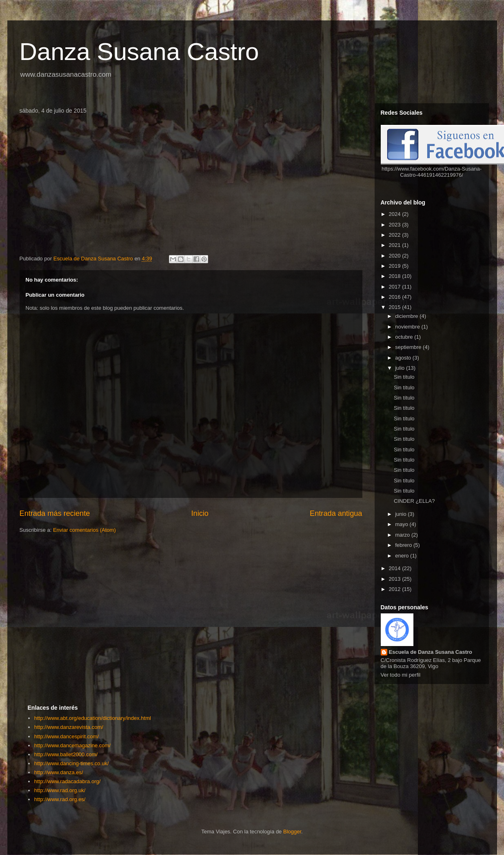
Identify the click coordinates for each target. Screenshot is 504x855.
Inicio (200, 513)
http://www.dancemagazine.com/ (72, 745)
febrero (404, 545)
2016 (396, 297)
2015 (396, 307)
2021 (396, 245)
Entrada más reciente (55, 513)
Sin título (404, 377)
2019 (396, 266)
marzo (403, 535)
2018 (396, 276)
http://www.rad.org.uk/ (60, 790)
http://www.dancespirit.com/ (67, 736)
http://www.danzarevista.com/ (69, 727)
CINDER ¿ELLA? (414, 501)
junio (401, 514)
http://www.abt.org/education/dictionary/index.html (93, 718)
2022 (396, 235)
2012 (396, 589)
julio (401, 368)
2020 (396, 256)
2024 (396, 214)
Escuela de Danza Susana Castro (431, 652)
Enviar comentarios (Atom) (84, 530)
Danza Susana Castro (139, 52)
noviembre (408, 327)
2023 (396, 225)
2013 (396, 579)
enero (403, 556)
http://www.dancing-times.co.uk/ (72, 763)
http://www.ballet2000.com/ (66, 754)
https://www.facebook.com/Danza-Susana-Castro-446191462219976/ (432, 172)
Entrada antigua (336, 513)
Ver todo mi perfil (401, 675)
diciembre (407, 316)
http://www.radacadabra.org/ (68, 781)
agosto (404, 358)
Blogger (292, 832)
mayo (402, 524)
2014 (396, 568)
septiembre (409, 347)
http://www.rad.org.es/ (60, 799)
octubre (405, 337)
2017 (396, 287)
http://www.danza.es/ (59, 772)
